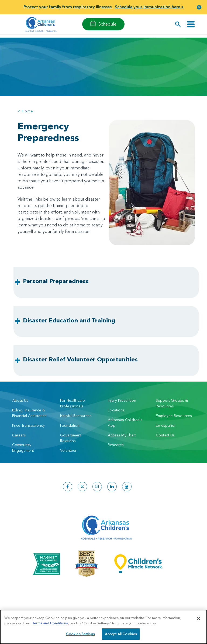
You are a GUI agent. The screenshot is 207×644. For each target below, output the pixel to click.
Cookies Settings (80, 634)
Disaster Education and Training (69, 320)
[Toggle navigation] (191, 24)
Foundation (70, 425)
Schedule (107, 24)
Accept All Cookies (121, 634)
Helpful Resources (76, 416)
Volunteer (68, 450)
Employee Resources (174, 416)
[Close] (198, 618)
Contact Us (165, 435)
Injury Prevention (122, 400)
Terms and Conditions (50, 623)
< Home (25, 111)
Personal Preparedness (56, 281)
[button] (199, 7)
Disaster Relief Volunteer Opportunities (80, 359)
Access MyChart (122, 435)
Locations (116, 410)
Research (116, 445)
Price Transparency (28, 425)
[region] (103, 627)
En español (165, 425)
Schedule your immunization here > (149, 7)
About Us (20, 400)
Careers (19, 435)
